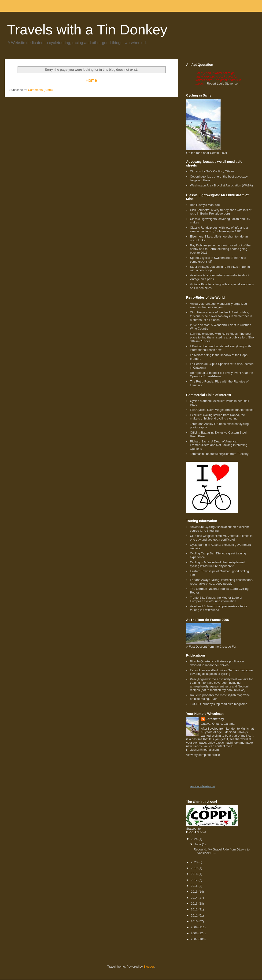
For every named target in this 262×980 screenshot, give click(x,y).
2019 (195, 868)
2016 (195, 886)
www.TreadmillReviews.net (202, 786)
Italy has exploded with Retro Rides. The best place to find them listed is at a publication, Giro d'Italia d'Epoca (222, 337)
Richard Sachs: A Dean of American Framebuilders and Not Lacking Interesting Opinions (219, 445)
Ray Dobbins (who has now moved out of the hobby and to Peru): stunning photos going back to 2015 (220, 249)
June (198, 844)
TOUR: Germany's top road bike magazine (219, 704)
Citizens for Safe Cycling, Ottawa (212, 171)
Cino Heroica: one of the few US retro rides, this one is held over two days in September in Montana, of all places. (221, 316)
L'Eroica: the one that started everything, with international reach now (220, 348)
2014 (195, 898)
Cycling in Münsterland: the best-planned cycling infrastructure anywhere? (218, 564)
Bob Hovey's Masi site (205, 205)
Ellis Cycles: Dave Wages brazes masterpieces (222, 410)
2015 (195, 892)
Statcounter (194, 829)
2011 (195, 915)
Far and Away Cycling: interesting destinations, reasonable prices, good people (221, 582)
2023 (195, 862)
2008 (195, 933)
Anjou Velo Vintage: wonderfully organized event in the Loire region (218, 306)
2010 (195, 921)
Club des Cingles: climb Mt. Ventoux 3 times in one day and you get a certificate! (221, 538)
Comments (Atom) (40, 90)
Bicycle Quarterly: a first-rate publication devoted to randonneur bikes (217, 663)
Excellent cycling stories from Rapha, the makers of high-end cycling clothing (217, 417)
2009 (195, 927)
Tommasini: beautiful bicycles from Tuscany (219, 454)
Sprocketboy (215, 719)
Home (91, 80)
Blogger (149, 967)
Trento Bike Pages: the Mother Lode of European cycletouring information (216, 600)
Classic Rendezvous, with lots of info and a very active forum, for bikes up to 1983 (219, 229)
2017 (195, 880)
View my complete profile (203, 755)
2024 (195, 839)
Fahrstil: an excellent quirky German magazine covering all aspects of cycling (221, 672)
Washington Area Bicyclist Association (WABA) (221, 185)
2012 (195, 909)
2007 (195, 939)
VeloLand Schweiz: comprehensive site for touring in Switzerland (218, 608)
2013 (195, 904)
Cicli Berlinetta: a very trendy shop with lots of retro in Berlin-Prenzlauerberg (221, 212)
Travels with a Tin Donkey (87, 30)
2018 (195, 874)
